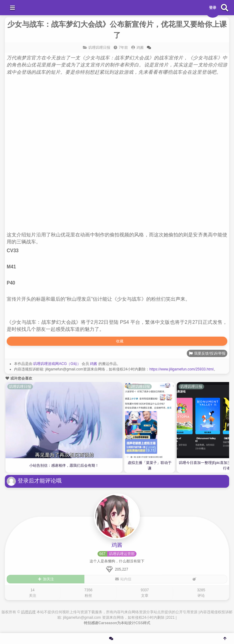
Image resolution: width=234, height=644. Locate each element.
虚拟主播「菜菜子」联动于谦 (150, 465)
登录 (213, 8)
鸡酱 (94, 364)
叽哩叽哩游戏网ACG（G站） (57, 364)
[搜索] (225, 8)
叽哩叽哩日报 (99, 48)
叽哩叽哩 (28, 612)
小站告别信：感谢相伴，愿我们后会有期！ (64, 465)
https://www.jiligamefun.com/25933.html (181, 369)
